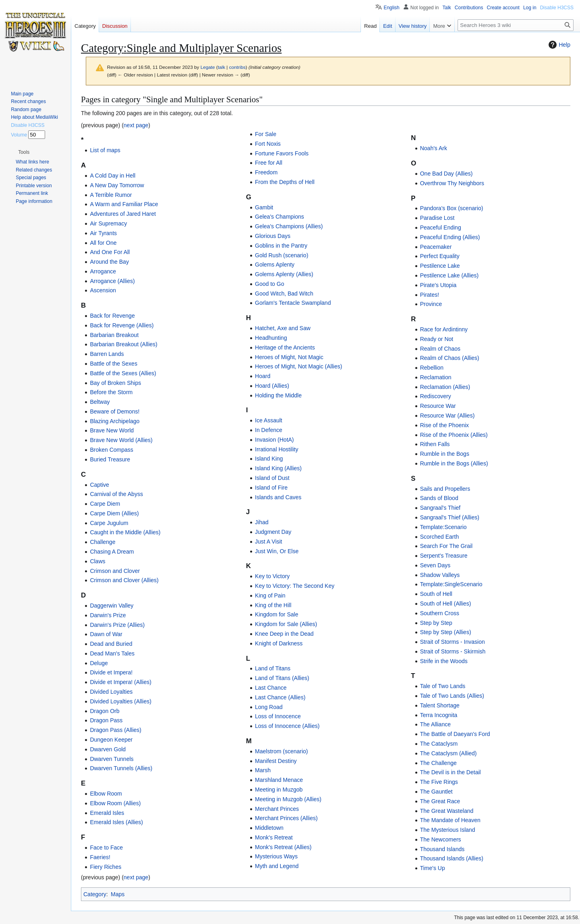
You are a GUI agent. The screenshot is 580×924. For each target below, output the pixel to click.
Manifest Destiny (276, 761)
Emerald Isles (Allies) (116, 822)
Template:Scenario (443, 527)
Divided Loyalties (111, 692)
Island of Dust (272, 478)
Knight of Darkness (279, 643)
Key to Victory (272, 576)
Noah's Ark (434, 148)
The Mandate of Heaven (450, 820)
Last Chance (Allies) (280, 697)
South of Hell (436, 594)
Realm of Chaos (440, 349)
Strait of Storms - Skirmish (453, 651)
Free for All (269, 163)
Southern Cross (440, 613)
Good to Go (269, 284)
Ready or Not (437, 339)
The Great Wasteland (447, 811)
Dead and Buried (111, 644)
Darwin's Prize (108, 615)
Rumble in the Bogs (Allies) (454, 463)
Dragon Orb (105, 711)
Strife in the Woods (444, 661)
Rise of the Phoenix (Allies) (454, 435)
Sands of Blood (439, 498)
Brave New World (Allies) (121, 440)
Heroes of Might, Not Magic (289, 357)
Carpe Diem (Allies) (114, 513)
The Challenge (438, 763)
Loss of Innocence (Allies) (287, 726)
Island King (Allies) (278, 468)
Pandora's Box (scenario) (452, 208)
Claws (97, 561)
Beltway (100, 402)
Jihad (262, 522)
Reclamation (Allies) (445, 387)
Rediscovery (436, 396)
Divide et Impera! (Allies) (121, 682)
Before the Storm (111, 392)
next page (136, 125)
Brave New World (112, 430)
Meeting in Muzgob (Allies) (288, 799)
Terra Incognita (439, 715)
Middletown (269, 828)
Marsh (263, 770)
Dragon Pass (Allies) (116, 730)
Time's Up (433, 868)
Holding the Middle (278, 395)
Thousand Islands (442, 849)
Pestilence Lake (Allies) (449, 275)
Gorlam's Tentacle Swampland (293, 303)
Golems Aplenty (275, 265)
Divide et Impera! (111, 672)
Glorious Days (273, 236)
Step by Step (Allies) (446, 632)
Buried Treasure (110, 459)
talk (222, 67)
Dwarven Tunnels (112, 759)
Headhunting (271, 338)
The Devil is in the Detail (451, 772)
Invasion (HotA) (274, 440)
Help (558, 45)
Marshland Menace (279, 780)
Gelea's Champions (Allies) (289, 226)
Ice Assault (269, 420)
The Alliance (435, 724)
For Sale (266, 134)
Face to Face (106, 848)
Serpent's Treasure (444, 556)
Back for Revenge (112, 316)
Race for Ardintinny (444, 329)
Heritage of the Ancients (285, 347)
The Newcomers (441, 839)
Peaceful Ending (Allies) (450, 237)
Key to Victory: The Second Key (295, 586)
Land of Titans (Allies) (282, 678)
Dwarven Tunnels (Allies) (121, 768)
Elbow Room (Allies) (115, 803)
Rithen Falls (435, 444)
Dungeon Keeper (111, 740)
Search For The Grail (446, 546)
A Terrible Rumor (111, 195)
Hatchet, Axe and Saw (283, 328)
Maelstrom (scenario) (281, 751)
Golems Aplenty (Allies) (284, 274)
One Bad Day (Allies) (446, 174)
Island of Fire (271, 488)
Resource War (438, 406)
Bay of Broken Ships (115, 383)
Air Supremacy (108, 223)
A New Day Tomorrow (117, 185)
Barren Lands (107, 354)
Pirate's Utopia (438, 285)
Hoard (263, 376)
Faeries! (100, 857)
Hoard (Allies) (272, 386)
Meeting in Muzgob (279, 790)
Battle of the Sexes (114, 364)
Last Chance (271, 688)
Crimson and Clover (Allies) (124, 580)
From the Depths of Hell (285, 182)
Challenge (103, 542)
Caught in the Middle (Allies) (125, 532)
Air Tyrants (103, 233)
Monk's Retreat (274, 837)
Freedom (266, 172)
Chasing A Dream (112, 552)
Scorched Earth (440, 537)
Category (95, 894)
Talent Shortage (440, 705)
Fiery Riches (106, 867)
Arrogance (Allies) (112, 281)
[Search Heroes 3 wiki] (516, 25)
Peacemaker (436, 247)
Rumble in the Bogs (445, 454)
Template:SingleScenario (451, 584)
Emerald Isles (107, 813)
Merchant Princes (277, 809)
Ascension (103, 290)
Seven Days (435, 565)
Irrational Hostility (277, 449)
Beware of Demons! (115, 411)
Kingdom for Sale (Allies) (286, 624)
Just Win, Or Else (277, 551)
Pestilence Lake (440, 266)
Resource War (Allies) (447, 415)
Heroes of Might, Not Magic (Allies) (298, 366)
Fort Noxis (268, 144)
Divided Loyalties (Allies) (121, 701)
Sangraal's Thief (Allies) (450, 517)
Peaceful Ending (441, 227)
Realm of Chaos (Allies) (450, 358)
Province (431, 304)
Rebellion (432, 368)
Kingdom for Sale (277, 614)
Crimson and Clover (115, 571)
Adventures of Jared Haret (123, 214)
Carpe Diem (105, 504)
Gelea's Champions (280, 217)
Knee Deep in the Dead (284, 634)
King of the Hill (273, 605)
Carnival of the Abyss (116, 494)
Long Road (269, 707)
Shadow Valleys (440, 575)
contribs (237, 67)
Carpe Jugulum (109, 523)
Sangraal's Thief (440, 508)
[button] (24, 152)
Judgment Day (273, 532)
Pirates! (430, 295)
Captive (99, 485)
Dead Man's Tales (112, 653)
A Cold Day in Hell (113, 176)
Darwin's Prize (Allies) (117, 625)
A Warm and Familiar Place (124, 204)
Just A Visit (268, 542)
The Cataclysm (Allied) (448, 753)
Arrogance (103, 271)
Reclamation (436, 377)
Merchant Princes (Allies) (286, 818)
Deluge (99, 663)
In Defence (269, 430)
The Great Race (440, 801)
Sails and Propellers (445, 489)
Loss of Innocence (278, 716)
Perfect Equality (440, 256)
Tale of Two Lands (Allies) (452, 696)
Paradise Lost (437, 218)
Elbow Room (106, 794)
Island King (269, 459)
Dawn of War (106, 634)
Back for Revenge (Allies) (122, 325)
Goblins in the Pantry (281, 246)
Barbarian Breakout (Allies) (123, 344)
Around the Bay (109, 262)
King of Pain (270, 595)
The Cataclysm (439, 744)
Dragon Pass (106, 720)
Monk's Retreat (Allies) (283, 847)
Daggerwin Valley (112, 606)
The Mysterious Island (448, 830)
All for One (103, 243)
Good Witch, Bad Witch (284, 294)
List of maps (105, 150)
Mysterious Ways (276, 856)
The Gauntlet (436, 792)
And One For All (110, 252)
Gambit (264, 207)
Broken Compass (111, 450)
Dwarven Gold (108, 749)
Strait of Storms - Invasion (453, 642)
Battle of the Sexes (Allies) (123, 373)
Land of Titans (273, 668)
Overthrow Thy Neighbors (452, 183)
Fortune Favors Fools (282, 153)
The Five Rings (439, 782)
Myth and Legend (277, 866)
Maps (118, 894)
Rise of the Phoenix (444, 425)
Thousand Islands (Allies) (452, 858)
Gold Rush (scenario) (282, 255)
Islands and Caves (278, 497)
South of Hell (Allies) (446, 604)
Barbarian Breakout (114, 335)
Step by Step (436, 623)
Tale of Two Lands (443, 686)
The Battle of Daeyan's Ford (455, 734)
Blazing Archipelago (115, 421)
